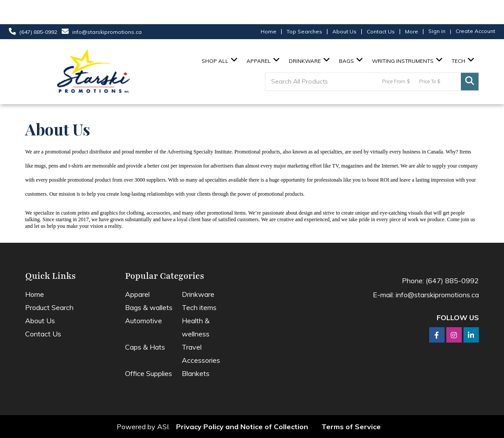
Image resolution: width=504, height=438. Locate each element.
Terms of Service (351, 427)
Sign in (437, 31)
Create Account (475, 31)
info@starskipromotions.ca (107, 32)
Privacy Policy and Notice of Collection (242, 427)
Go (470, 82)
